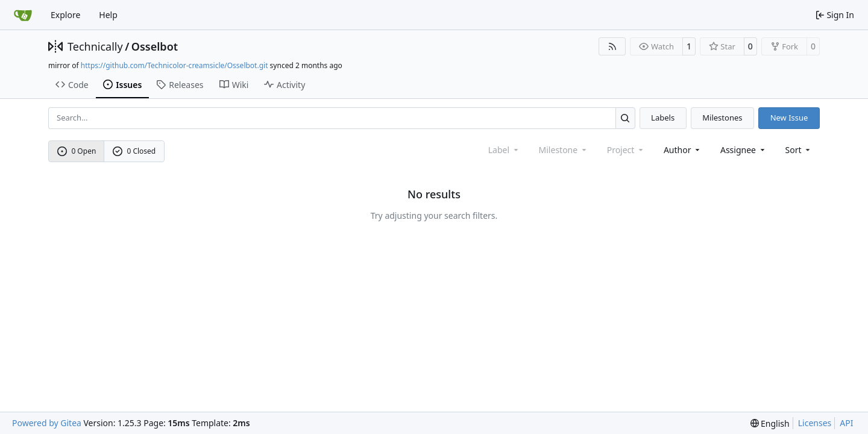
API (846, 423)
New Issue (789, 118)
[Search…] (625, 118)
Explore (65, 15)
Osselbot (155, 46)
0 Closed (134, 151)
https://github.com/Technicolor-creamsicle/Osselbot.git (175, 65)
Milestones (722, 118)
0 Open (77, 151)
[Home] (23, 15)
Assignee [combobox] (744, 150)
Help (108, 15)
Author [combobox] (683, 150)
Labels (663, 118)
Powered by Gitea (47, 423)
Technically (95, 46)
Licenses (815, 423)
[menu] (799, 150)
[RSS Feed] (612, 46)
